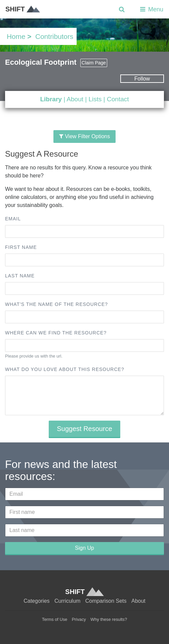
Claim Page (94, 63)
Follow (142, 79)
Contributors (54, 36)
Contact (118, 99)
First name (21, 247)
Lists (95, 99)
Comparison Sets (106, 601)
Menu (151, 9)
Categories (36, 601)
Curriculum (67, 601)
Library (51, 99)
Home (16, 36)
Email (13, 219)
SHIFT (23, 9)
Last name (20, 276)
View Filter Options (84, 136)
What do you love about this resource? (65, 369)
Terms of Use (55, 619)
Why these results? (109, 619)
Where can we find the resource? (56, 333)
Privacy (79, 619)
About (75, 99)
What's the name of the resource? (56, 304)
